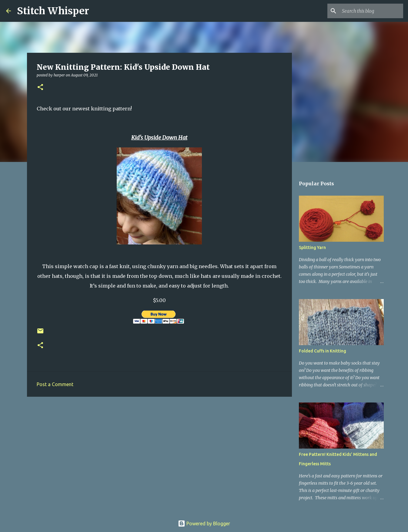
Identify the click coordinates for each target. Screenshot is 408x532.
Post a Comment (55, 384)
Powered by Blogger (204, 524)
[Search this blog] (371, 11)
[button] (40, 88)
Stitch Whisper (53, 11)
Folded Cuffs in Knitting (323, 351)
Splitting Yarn (312, 247)
